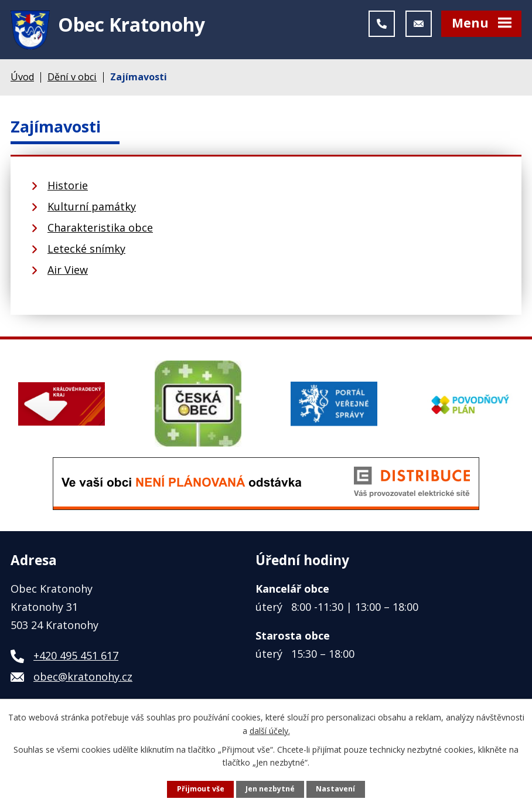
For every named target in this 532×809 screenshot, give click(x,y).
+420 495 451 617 (76, 660)
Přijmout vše (201, 789)
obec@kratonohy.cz (83, 681)
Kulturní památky (92, 211)
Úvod (22, 81)
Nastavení (335, 789)
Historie (68, 190)
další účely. (270, 730)
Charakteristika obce (100, 232)
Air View (68, 274)
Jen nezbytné (270, 789)
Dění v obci (72, 81)
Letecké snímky (86, 253)
